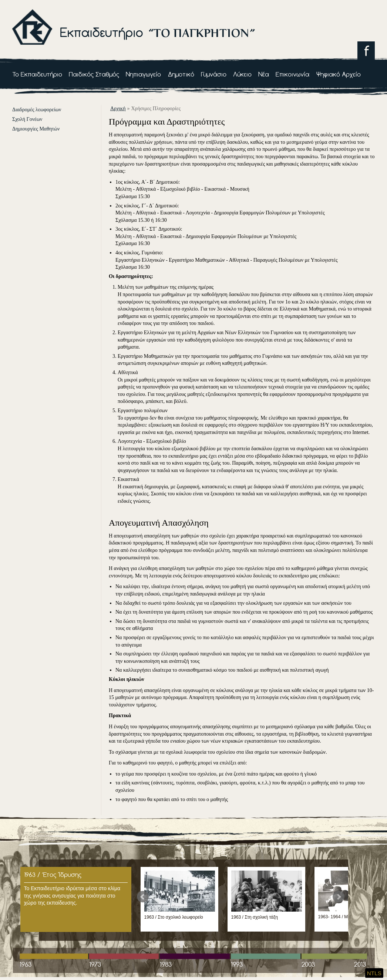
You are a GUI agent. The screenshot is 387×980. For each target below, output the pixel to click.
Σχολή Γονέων (27, 119)
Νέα (264, 74)
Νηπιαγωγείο (143, 74)
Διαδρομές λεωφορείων (37, 110)
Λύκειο (242, 74)
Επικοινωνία (292, 74)
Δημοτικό (181, 74)
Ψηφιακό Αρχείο (339, 74)
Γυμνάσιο (214, 74)
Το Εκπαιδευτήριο (37, 74)
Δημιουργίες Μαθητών (36, 129)
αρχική (118, 108)
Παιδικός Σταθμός (94, 74)
